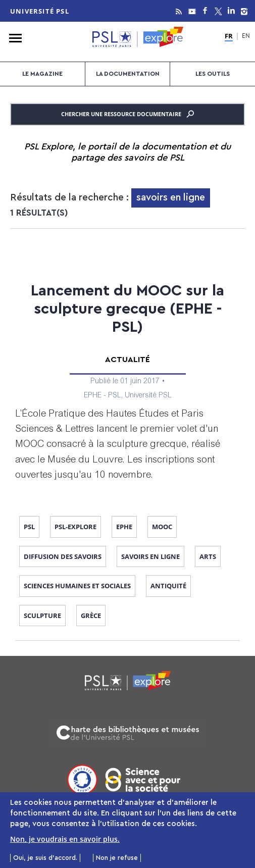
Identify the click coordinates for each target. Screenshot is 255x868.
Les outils (213, 74)
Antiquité (168, 586)
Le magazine (42, 74)
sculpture (42, 616)
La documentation (128, 74)
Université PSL (40, 11)
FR (229, 36)
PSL (29, 527)
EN (246, 37)
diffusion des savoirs (63, 556)
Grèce (91, 616)
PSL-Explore (75, 527)
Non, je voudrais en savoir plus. (65, 841)
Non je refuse (117, 860)
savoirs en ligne (150, 556)
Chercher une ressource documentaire (127, 114)
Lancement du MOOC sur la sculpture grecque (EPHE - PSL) (127, 309)
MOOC (162, 527)
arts (208, 556)
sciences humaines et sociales (77, 586)
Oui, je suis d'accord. (45, 860)
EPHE (124, 527)
